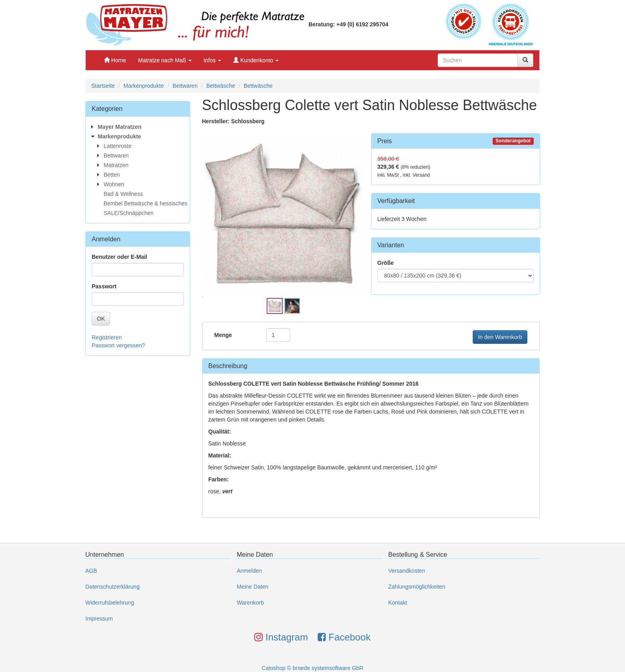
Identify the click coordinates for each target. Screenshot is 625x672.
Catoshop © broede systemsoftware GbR (312, 668)
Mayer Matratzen (120, 127)
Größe (386, 263)
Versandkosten (407, 571)
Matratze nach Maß (165, 60)
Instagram (281, 637)
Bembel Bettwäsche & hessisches (145, 203)
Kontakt (398, 603)
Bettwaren (185, 86)
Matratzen (116, 165)
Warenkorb (250, 603)
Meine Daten (253, 587)
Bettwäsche (220, 86)
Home (115, 60)
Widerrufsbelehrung (110, 603)
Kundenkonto (256, 60)
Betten (112, 175)
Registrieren (107, 337)
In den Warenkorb (500, 337)
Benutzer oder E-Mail (119, 257)
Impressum (99, 619)
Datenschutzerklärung (112, 587)
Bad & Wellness (123, 194)
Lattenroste (118, 146)
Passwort (104, 286)
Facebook (344, 637)
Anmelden (249, 571)
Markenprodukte (144, 86)
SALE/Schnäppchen (129, 213)
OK (101, 319)
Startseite (103, 86)
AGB (91, 571)
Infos (212, 60)
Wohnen (114, 184)
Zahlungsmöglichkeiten (417, 587)
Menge (223, 335)
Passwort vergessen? (118, 345)
